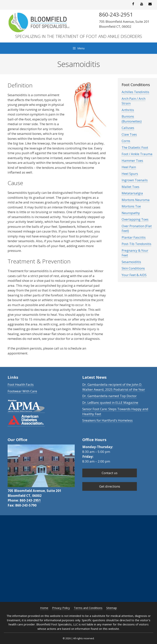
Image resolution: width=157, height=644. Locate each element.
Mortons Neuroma (136, 200)
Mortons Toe (131, 206)
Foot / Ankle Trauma (137, 154)
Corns (126, 141)
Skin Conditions (133, 268)
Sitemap (112, 608)
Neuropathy (131, 213)
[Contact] (150, 4)
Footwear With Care (22, 391)
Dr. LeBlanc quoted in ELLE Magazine (110, 402)
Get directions (110, 486)
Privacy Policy (61, 608)
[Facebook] (133, 4)
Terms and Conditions (88, 608)
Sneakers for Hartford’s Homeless (107, 420)
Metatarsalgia (132, 193)
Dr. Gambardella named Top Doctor (109, 396)
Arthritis (128, 110)
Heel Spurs (130, 174)
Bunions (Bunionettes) (132, 119)
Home (44, 608)
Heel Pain (129, 167)
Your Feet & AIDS (134, 275)
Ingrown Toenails (135, 180)
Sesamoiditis (131, 262)
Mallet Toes (130, 187)
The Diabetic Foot (135, 147)
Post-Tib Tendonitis (136, 244)
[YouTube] (142, 4)
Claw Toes (129, 134)
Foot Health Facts (21, 384)
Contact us (110, 473)
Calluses (128, 128)
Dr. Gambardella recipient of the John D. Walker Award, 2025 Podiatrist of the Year (114, 387)
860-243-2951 (30, 500)
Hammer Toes (132, 161)
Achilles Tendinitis (135, 92)
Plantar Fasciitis (134, 237)
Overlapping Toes (135, 219)
